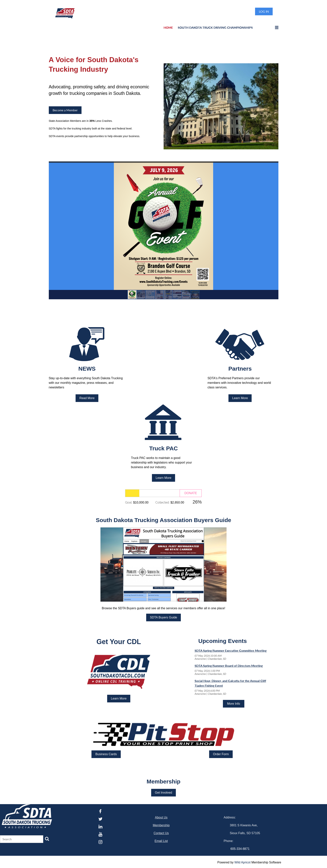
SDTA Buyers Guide (164, 617)
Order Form (221, 754)
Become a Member (65, 110)
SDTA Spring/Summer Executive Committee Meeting (231, 650)
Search (47, 839)
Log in (264, 11)
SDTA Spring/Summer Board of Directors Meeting (229, 666)
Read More (87, 398)
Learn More (240, 398)
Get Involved (164, 793)
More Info (234, 704)
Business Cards (106, 754)
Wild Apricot (242, 862)
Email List (161, 841)
